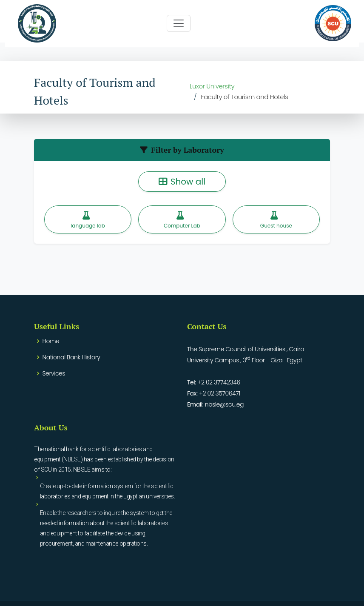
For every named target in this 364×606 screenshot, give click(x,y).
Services (54, 373)
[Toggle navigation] (179, 23)
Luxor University (212, 86)
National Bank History (71, 357)
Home (51, 341)
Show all (182, 182)
